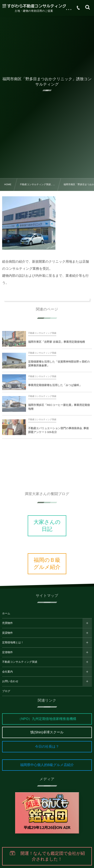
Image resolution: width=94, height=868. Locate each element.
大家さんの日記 (47, 526)
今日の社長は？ (47, 747)
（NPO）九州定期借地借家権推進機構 (47, 719)
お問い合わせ (10, 681)
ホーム (6, 613)
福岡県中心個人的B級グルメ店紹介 (47, 765)
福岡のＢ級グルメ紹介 (47, 564)
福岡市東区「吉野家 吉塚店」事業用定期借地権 (56, 344)
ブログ (6, 691)
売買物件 (7, 623)
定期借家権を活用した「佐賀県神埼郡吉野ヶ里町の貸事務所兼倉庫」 (59, 366)
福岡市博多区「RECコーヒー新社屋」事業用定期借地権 (59, 409)
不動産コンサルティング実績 (20, 662)
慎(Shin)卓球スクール (47, 732)
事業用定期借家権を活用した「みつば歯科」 (55, 387)
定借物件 (7, 652)
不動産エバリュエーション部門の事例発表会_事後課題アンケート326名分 (59, 432)
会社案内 (7, 672)
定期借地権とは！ (13, 642)
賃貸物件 (7, 633)
